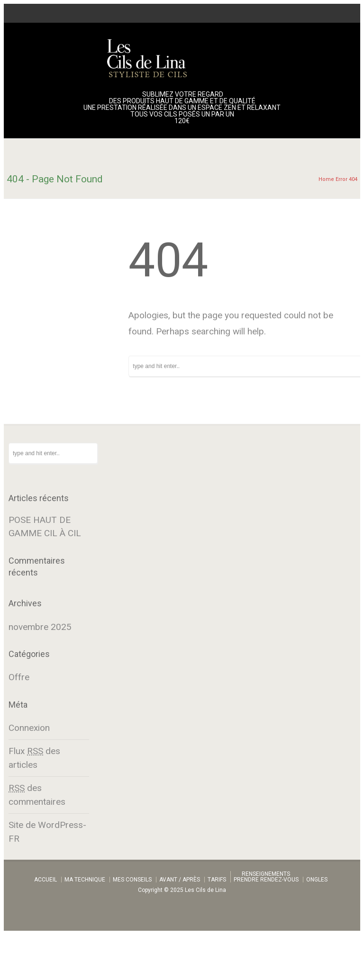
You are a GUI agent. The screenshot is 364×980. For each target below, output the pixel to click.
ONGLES (317, 880)
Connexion (29, 728)
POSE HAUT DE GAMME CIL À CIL (45, 527)
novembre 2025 (40, 627)
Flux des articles (34, 758)
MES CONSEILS (132, 880)
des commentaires (37, 795)
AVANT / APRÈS (180, 880)
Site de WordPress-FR (47, 832)
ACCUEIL (45, 880)
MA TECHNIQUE (85, 880)
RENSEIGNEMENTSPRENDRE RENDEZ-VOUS (266, 877)
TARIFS (217, 880)
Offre (19, 677)
